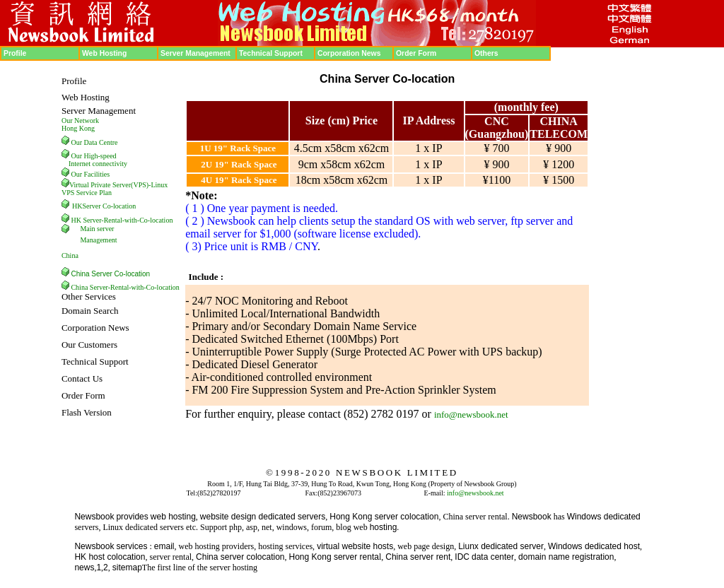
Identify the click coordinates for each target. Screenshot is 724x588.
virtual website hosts (355, 546)
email (164, 546)
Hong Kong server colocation (384, 517)
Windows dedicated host (594, 546)
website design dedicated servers (263, 517)
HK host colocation (110, 557)
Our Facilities (90, 174)
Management (98, 240)
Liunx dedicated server (501, 546)
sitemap (127, 568)
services (132, 546)
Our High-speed (93, 156)
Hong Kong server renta (334, 557)
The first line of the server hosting (200, 568)
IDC (462, 557)
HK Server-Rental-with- (105, 220)
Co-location (156, 220)
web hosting (173, 517)
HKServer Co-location (104, 206)
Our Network (80, 120)
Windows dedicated (604, 517)
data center (493, 557)
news (84, 568)
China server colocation (240, 557)
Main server (97, 229)
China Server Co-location (110, 274)
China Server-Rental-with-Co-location (125, 287)
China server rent (418, 557)
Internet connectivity (98, 164)
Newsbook (94, 517)
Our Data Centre (94, 142)
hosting (384, 527)
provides (132, 517)
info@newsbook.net (471, 414)
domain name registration (566, 557)
